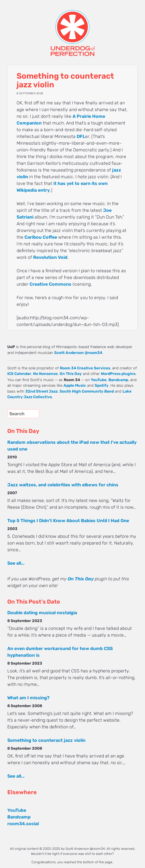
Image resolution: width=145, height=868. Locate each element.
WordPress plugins (118, 374)
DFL (81, 136)
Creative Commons (50, 284)
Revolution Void (50, 257)
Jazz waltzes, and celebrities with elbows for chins (63, 485)
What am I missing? (28, 698)
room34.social (23, 824)
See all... (16, 563)
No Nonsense (45, 374)
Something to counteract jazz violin (46, 740)
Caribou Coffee (41, 237)
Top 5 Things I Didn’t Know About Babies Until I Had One (68, 521)
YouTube (99, 380)
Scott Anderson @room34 (78, 353)
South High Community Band (87, 391)
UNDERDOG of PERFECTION (72, 28)
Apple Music (75, 385)
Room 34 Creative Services (85, 368)
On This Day (71, 374)
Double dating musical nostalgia (42, 613)
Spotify (102, 385)
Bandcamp (118, 380)
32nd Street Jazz (41, 391)
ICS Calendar (19, 374)
